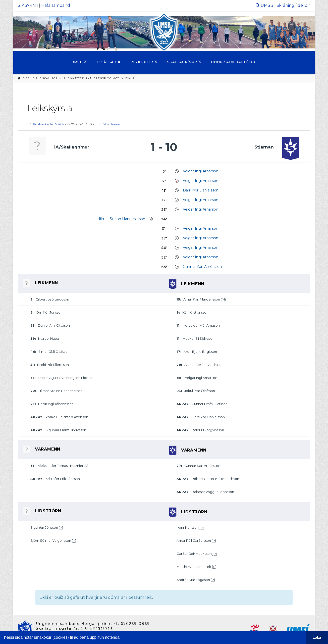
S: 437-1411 (28, 5)
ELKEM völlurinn (107, 124)
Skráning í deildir (293, 5)
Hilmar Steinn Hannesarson (121, 219)
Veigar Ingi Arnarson (201, 171)
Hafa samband (56, 5)
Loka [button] (317, 637)
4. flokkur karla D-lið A (47, 124)
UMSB (267, 5)
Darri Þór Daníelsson (201, 190)
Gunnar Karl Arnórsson (202, 267)
